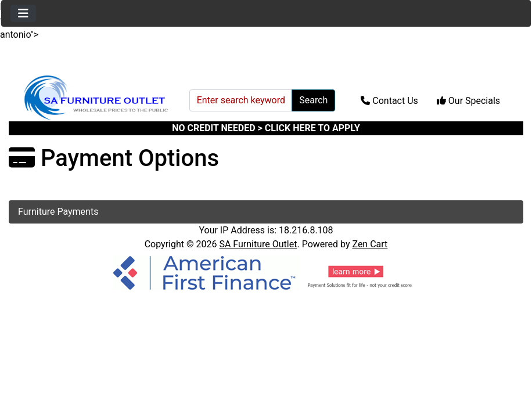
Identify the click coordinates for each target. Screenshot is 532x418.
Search (313, 100)
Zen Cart (370, 244)
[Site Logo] (95, 98)
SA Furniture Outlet (258, 244)
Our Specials (468, 101)
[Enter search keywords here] (241, 100)
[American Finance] (266, 272)
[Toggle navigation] (23, 13)
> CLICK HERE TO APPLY (309, 128)
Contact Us (389, 101)
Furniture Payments (58, 212)
